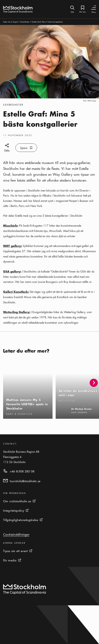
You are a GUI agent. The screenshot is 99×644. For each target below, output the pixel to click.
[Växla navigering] (94, 8)
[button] (94, 383)
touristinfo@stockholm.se (25, 481)
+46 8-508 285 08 (22, 471)
